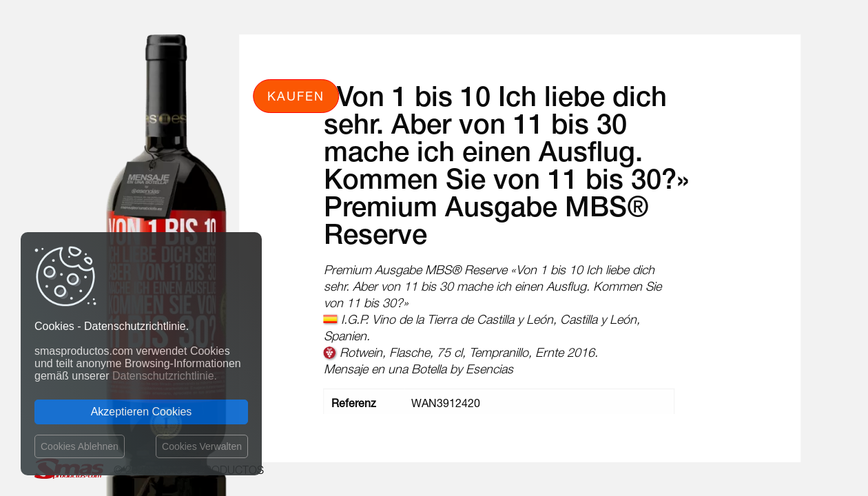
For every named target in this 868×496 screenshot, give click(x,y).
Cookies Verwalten (202, 446)
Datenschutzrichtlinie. (165, 376)
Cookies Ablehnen (80, 446)
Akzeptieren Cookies (142, 412)
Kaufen (296, 96)
